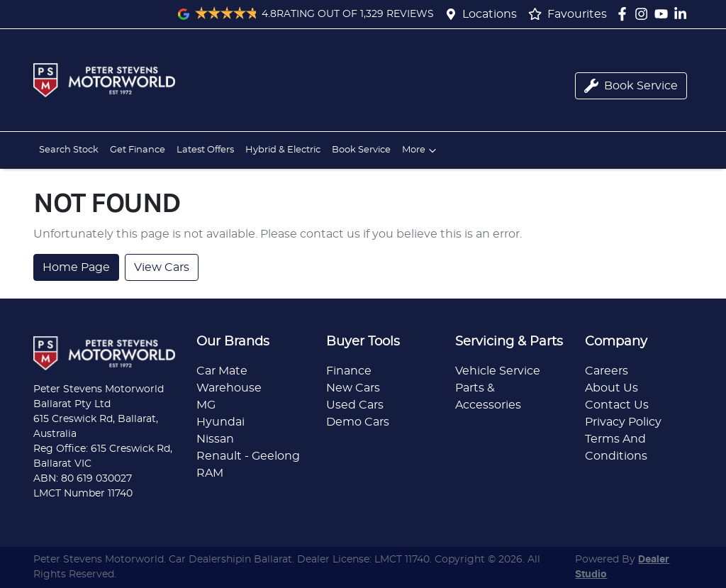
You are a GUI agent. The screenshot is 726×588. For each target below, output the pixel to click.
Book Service (361, 150)
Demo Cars (358, 422)
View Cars (162, 267)
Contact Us (617, 405)
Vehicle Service (498, 371)
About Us (611, 388)
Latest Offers (205, 150)
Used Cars (355, 405)
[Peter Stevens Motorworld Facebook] (625, 14)
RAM (210, 473)
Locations (490, 14)
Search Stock (69, 150)
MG (206, 405)
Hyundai (220, 422)
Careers (607, 371)
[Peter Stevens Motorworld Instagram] (644, 14)
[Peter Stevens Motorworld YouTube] (664, 14)
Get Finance (138, 150)
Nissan (215, 439)
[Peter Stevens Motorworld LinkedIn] (683, 14)
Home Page (76, 267)
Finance (349, 371)
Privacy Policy (623, 422)
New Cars (353, 388)
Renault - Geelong (248, 456)
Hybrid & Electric (283, 150)
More (421, 150)
